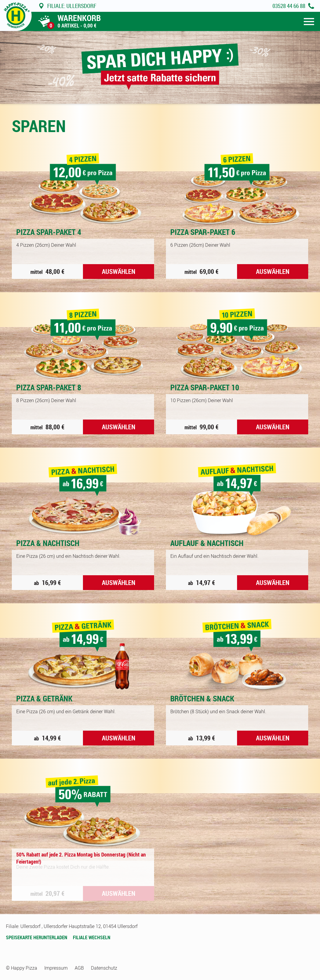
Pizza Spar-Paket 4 (49, 232)
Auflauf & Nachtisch (207, 543)
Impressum (56, 968)
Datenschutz (104, 968)
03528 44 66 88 (289, 6)
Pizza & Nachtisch (48, 543)
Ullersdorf (67, 6)
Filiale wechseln (92, 937)
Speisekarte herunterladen (37, 937)
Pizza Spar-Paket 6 (203, 232)
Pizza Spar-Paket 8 (49, 387)
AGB (79, 968)
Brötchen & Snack (202, 698)
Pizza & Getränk (44, 698)
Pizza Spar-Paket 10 (205, 387)
